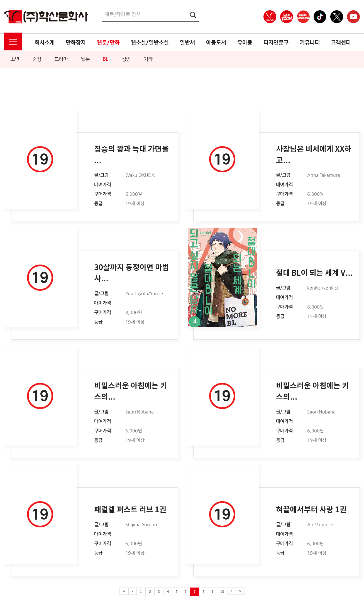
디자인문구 (276, 43)
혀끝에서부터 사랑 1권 (311, 510)
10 (222, 592)
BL (106, 59)
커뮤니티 (310, 43)
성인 (126, 59)
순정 (37, 59)
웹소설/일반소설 (150, 43)
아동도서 (216, 43)
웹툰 (85, 59)
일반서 (187, 43)
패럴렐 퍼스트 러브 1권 (130, 510)
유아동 (245, 43)
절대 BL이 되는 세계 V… (314, 273)
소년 (15, 59)
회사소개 (45, 43)
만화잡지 (76, 43)
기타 (148, 59)
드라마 (61, 59)
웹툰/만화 (108, 43)
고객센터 (341, 43)
